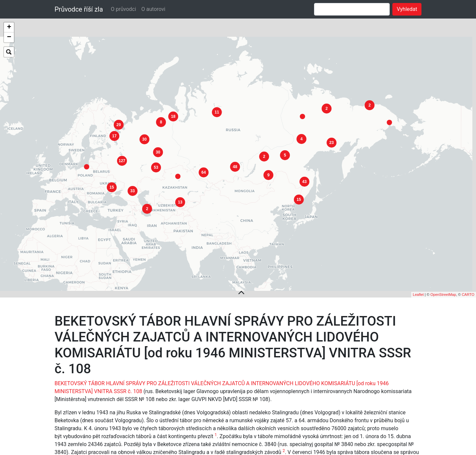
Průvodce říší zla (79, 9)
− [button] (9, 37)
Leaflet (418, 277)
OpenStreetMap (443, 277)
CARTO (468, 277)
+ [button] (9, 27)
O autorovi (154, 9)
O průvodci (123, 9)
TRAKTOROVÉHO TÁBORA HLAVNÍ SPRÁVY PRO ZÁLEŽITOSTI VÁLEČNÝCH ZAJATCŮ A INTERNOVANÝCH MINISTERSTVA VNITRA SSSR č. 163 (224, 442)
